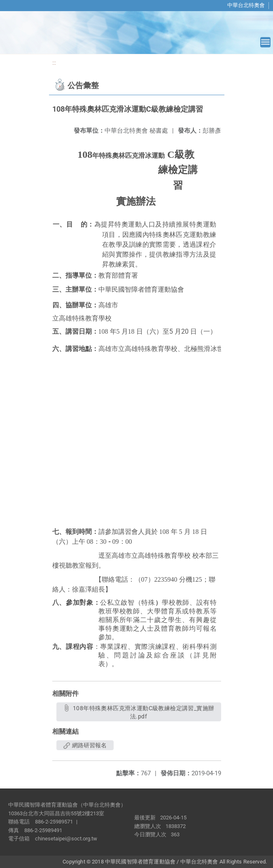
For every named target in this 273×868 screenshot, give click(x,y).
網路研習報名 (85, 745)
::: (54, 63)
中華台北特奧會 (246, 5)
